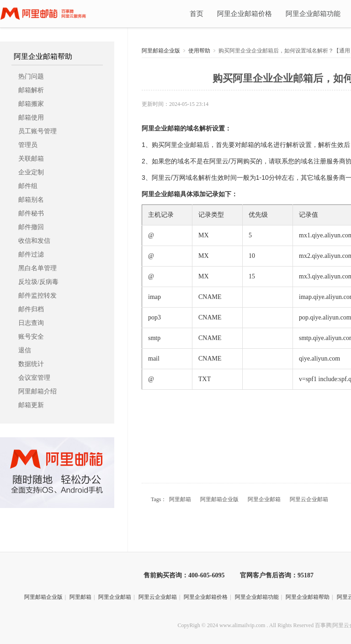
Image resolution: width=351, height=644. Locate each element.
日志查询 (31, 323)
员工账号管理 (37, 131)
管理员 (28, 145)
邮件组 (28, 186)
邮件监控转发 (37, 296)
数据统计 (31, 364)
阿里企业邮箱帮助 (43, 57)
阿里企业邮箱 (161, 128)
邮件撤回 (31, 227)
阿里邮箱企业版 (161, 51)
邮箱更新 (31, 405)
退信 (25, 350)
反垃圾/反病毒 (38, 282)
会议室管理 (34, 378)
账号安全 (31, 337)
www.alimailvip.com (242, 625)
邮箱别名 (31, 200)
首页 (197, 14)
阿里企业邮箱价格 (245, 14)
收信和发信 (34, 241)
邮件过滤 (31, 254)
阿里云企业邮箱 (309, 499)
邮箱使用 (31, 118)
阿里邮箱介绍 (37, 391)
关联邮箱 (31, 159)
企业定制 (31, 172)
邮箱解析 (31, 90)
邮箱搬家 (31, 104)
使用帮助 (199, 51)
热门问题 (31, 76)
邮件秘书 (31, 213)
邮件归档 (31, 309)
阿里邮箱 (180, 499)
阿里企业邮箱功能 (313, 14)
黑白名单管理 (37, 268)
